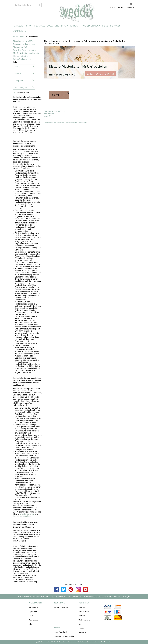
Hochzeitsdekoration (22, 516)
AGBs (31, 616)
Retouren (82, 616)
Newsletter (82, 632)
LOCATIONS (53, 26)
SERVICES (115, 26)
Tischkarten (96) (20, 47)
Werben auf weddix (61, 607)
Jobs (30, 624)
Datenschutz (33, 620)
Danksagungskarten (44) (24, 44)
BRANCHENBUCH (70, 26)
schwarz (18, 74)
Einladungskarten (27, 514)
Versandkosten (84, 612)
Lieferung (82, 607)
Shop (22, 37)
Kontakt (81, 628)
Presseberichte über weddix (64, 636)
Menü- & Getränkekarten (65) (26, 53)
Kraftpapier (19, 81)
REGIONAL (40, 26)
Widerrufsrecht (84, 620)
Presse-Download (60, 632)
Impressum (33, 612)
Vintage (18, 67)
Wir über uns (33, 607)
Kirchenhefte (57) (21, 56)
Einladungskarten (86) (23, 41)
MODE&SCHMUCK (91, 26)
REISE (105, 26)
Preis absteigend (21, 88)
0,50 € (48, 116)
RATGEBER (19, 26)
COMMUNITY (20, 31)
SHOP (29, 26)
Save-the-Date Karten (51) (25, 50)
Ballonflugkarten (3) (22, 59)
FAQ (80, 624)
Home (15, 37)
